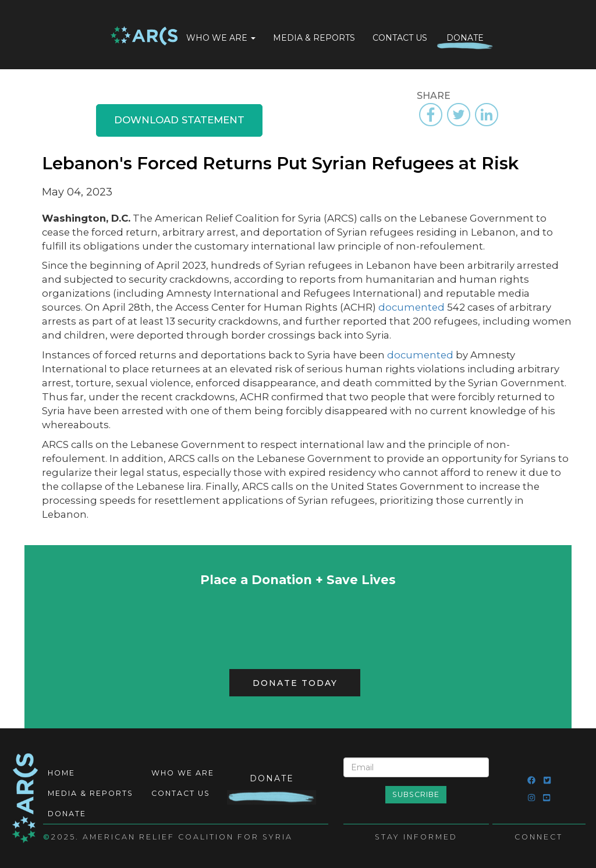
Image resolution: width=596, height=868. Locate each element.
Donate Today (295, 683)
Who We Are (221, 38)
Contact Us (400, 38)
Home (144, 37)
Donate (465, 38)
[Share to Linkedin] (487, 115)
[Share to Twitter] (459, 115)
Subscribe (416, 794)
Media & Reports (314, 38)
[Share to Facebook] (431, 115)
